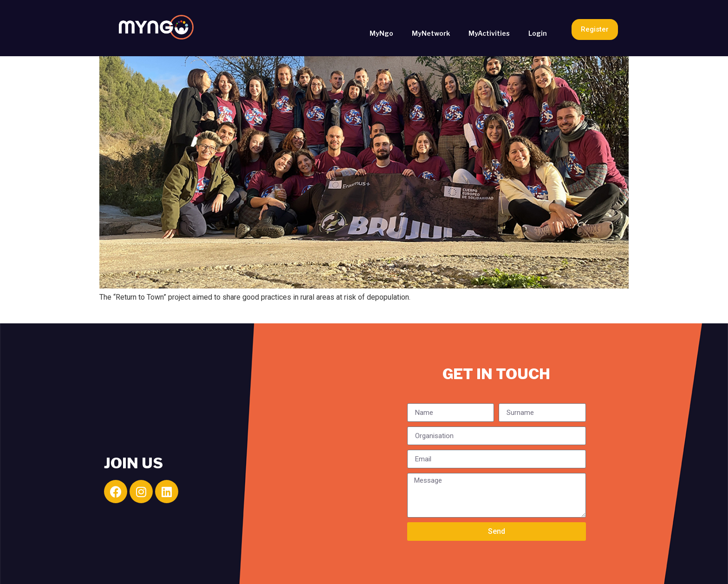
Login (538, 33)
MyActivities (489, 33)
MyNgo (381, 33)
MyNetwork (431, 33)
